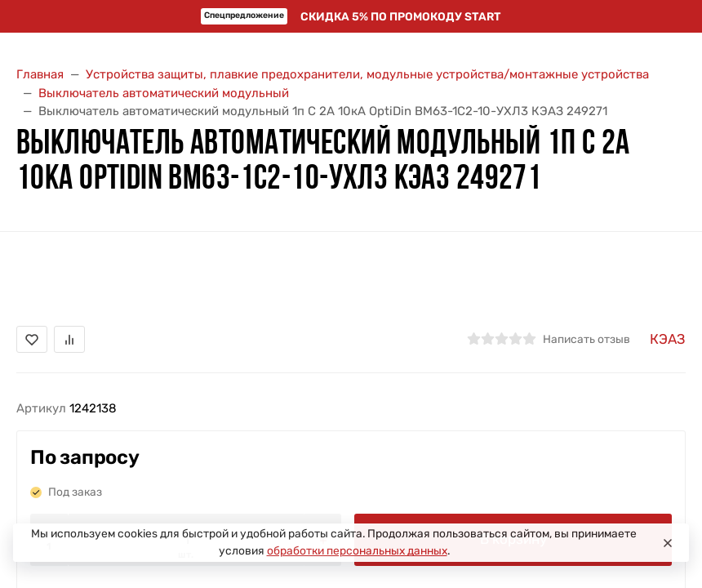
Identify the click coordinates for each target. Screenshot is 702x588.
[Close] (668, 543)
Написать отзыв (586, 339)
